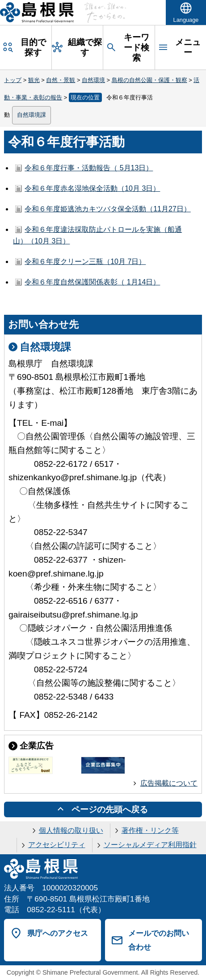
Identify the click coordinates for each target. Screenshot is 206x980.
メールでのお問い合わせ (159, 940)
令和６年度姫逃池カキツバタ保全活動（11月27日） (108, 209)
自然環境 (93, 80)
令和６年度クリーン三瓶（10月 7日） (85, 261)
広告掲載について (169, 783)
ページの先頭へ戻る (110, 809)
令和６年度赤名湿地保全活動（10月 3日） (92, 188)
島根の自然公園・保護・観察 (149, 80)
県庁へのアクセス (58, 933)
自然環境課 (32, 115)
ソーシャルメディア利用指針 (150, 845)
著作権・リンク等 (150, 830)
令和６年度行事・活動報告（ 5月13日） (89, 168)
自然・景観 (61, 80)
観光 (34, 80)
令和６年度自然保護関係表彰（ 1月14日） (92, 282)
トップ (13, 80)
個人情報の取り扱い (71, 830)
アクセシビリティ (57, 845)
